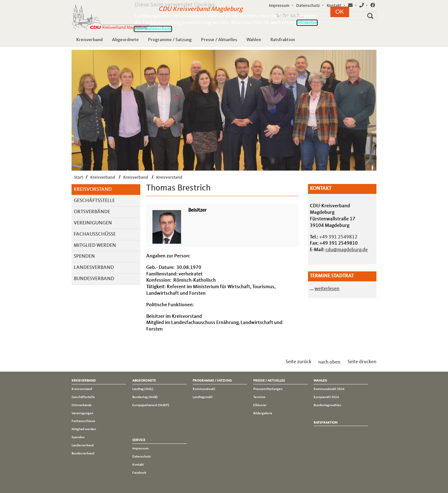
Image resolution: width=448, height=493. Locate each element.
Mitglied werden (95, 246)
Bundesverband (94, 279)
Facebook (139, 473)
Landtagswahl (203, 397)
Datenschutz (142, 457)
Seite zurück (299, 362)
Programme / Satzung (170, 40)
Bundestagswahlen (327, 405)
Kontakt (138, 465)
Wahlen (254, 40)
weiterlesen (327, 289)
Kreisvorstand (169, 177)
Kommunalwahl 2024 (329, 389)
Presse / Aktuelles (219, 40)
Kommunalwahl (204, 389)
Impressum (140, 448)
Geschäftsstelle (94, 201)
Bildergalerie (263, 413)
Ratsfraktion (283, 40)
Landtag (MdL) (143, 389)
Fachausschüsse (95, 234)
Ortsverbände (92, 212)
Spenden (84, 256)
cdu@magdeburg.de (347, 250)
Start (79, 177)
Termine (259, 397)
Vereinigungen (93, 223)
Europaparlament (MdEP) (151, 405)
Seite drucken (362, 362)
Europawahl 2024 (326, 397)
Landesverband (94, 268)
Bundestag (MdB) (145, 397)
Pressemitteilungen (268, 389)
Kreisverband (89, 40)
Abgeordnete (125, 40)
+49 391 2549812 (338, 237)
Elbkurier (260, 405)
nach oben (329, 362)
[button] (340, 12)
